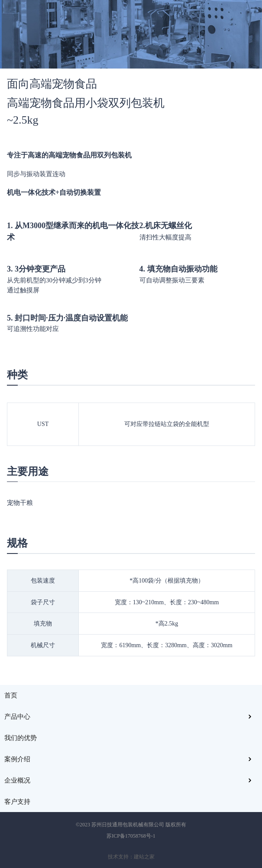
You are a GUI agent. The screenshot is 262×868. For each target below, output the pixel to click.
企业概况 (17, 780)
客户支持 (17, 802)
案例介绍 (17, 759)
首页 (11, 695)
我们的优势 (21, 738)
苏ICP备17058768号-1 (131, 836)
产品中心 (17, 717)
